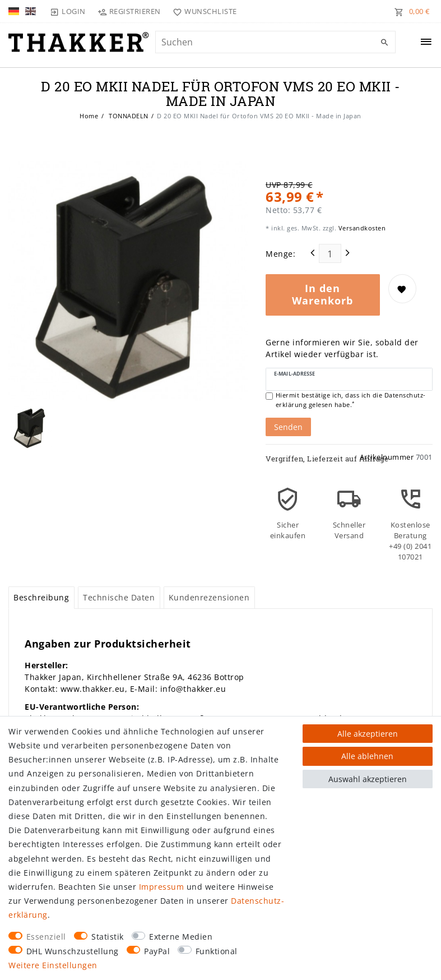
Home (89, 116)
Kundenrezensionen (209, 597)
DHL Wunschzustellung (73, 951)
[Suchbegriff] (275, 42)
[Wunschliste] (203, 11)
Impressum (162, 887)
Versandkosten (361, 228)
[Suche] (384, 43)
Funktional (217, 951)
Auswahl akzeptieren (368, 779)
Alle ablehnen (367, 756)
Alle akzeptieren (368, 734)
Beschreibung (41, 597)
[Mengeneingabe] (330, 253)
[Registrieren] (129, 11)
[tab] (41, 598)
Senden (288, 427)
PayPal (157, 951)
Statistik (108, 937)
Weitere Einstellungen (53, 965)
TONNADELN (128, 116)
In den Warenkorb (322, 294)
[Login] (68, 11)
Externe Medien (181, 937)
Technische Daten (119, 597)
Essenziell (46, 937)
